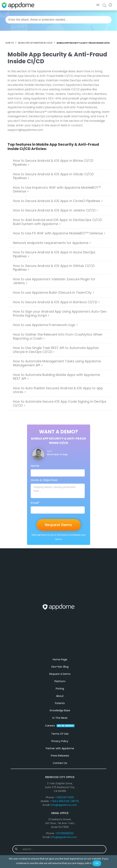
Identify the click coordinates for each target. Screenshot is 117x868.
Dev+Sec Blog (60, 670)
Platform (60, 685)
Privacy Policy (60, 745)
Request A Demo (60, 678)
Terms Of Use (60, 738)
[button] (98, 5)
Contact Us (60, 767)
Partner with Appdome (60, 752)
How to (10, 43)
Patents (60, 707)
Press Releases (60, 759)
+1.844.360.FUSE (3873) (65, 805)
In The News (60, 721)
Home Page (60, 663)
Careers (60, 729)
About (60, 700)
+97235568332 (64, 837)
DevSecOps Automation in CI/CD (35, 43)
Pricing (60, 692)
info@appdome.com (64, 809)
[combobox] (58, 20)
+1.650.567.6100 (64, 801)
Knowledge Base (60, 714)
